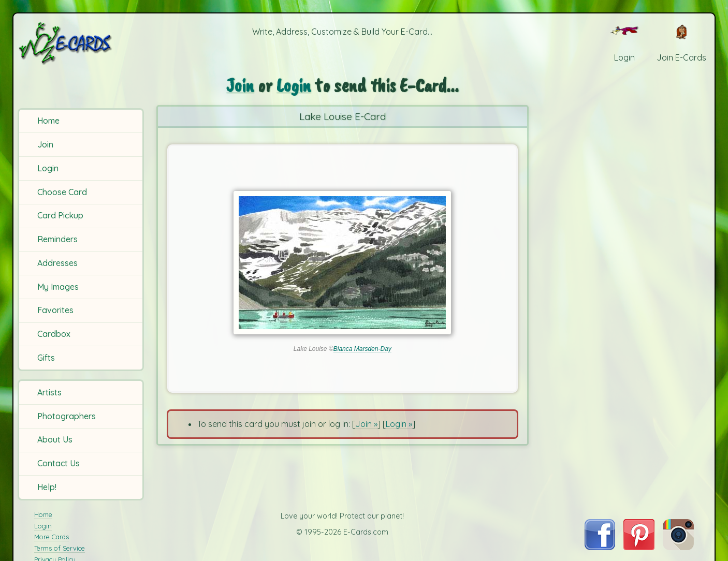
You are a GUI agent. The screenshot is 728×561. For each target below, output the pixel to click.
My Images (58, 287)
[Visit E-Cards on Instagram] (678, 547)
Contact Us (59, 463)
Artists (49, 392)
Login (48, 168)
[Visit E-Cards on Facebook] (600, 547)
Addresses (57, 263)
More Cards (52, 537)
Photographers (67, 416)
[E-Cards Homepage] (82, 43)
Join (45, 144)
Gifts (46, 358)
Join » (366, 424)
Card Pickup (60, 215)
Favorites (55, 310)
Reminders (57, 239)
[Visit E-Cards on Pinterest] (639, 547)
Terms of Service (60, 548)
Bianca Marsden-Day (362, 349)
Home (48, 121)
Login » (399, 424)
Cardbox (54, 334)
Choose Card (62, 192)
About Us (55, 439)
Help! (47, 487)
